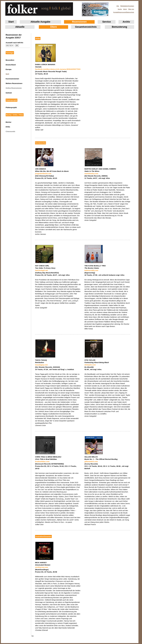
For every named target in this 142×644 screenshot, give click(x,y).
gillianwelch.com (91, 461)
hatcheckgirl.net (41, 270)
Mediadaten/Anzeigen (127, 6)
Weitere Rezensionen (14, 83)
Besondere (10, 60)
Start (11, 22)
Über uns (131, 9)
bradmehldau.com (42, 461)
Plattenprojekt (11, 107)
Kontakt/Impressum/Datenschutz (123, 12)
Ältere (53, 27)
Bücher (9, 122)
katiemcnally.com (91, 270)
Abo (118, 6)
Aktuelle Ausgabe (40, 22)
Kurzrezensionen (12, 79)
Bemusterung (119, 27)
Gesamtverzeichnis (86, 27)
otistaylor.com (90, 365)
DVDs (8, 127)
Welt (7, 74)
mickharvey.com (41, 567)
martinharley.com (91, 174)
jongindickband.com (43, 174)
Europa (9, 69)
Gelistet (9, 93)
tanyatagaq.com (41, 365)
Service (107, 22)
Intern (125, 9)
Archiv (126, 22)
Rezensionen (79, 22)
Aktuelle (20, 27)
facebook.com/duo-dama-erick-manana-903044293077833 (58, 69)
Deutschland (11, 65)
